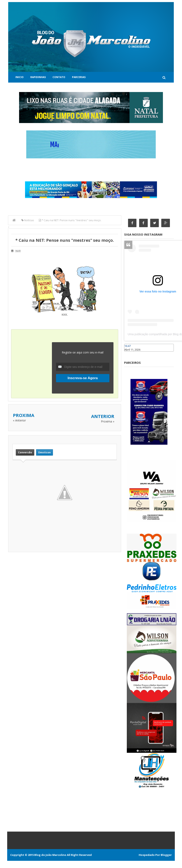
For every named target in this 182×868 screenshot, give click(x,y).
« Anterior (19, 420)
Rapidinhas (38, 77)
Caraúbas (130, 354)
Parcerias (79, 77)
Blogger (166, 855)
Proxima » (108, 421)
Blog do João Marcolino (50, 855)
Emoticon (45, 452)
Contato (59, 77)
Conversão (25, 452)
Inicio (19, 77)
